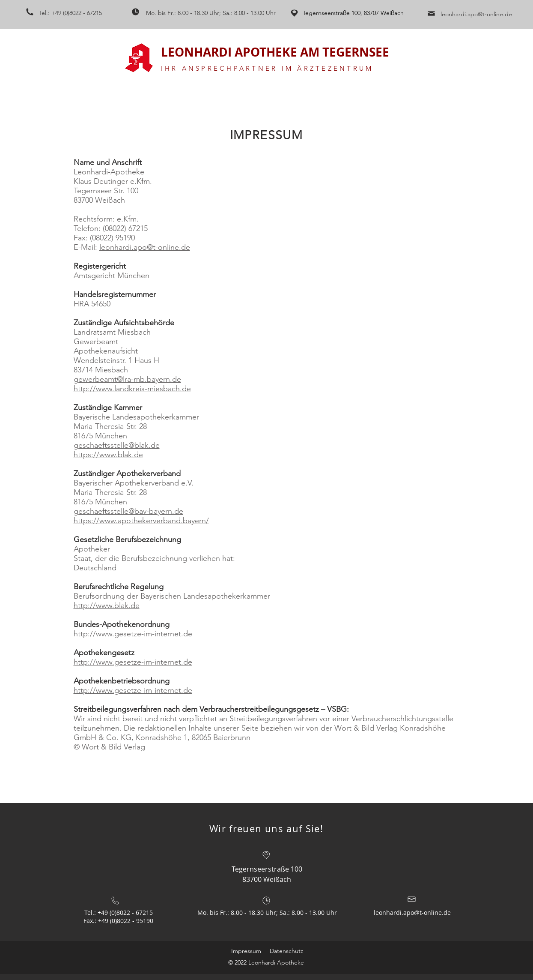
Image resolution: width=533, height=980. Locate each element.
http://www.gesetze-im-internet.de (133, 634)
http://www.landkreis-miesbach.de (132, 389)
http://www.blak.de (107, 605)
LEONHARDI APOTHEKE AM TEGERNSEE (275, 52)
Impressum (246, 951)
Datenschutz (286, 951)
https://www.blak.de (108, 455)
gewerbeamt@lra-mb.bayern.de (127, 379)
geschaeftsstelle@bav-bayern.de (128, 511)
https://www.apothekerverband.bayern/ (141, 521)
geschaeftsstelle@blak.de (117, 445)
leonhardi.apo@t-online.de (476, 14)
